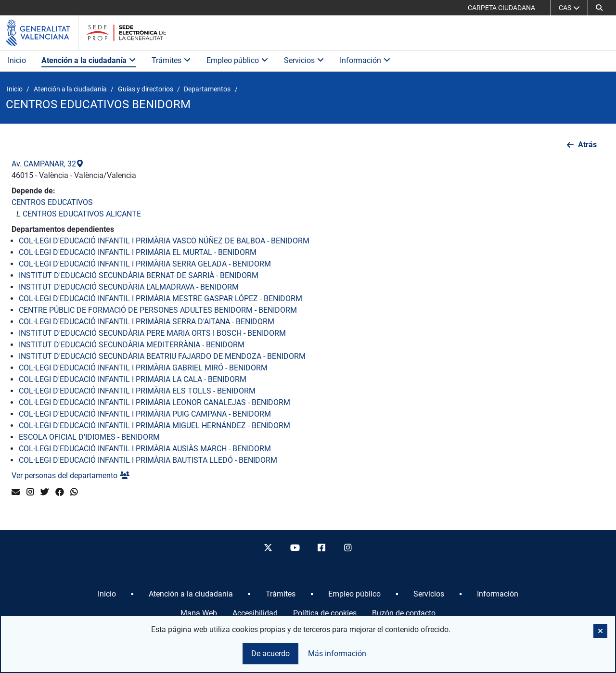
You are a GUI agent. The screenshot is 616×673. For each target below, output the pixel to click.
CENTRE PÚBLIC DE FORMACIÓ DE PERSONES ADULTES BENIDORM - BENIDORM (158, 310)
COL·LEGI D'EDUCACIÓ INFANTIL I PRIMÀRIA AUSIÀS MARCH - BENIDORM (145, 449)
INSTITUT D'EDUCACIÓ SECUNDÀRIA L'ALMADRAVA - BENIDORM (129, 287)
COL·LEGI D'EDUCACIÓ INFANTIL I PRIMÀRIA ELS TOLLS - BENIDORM (137, 391)
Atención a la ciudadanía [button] (89, 60)
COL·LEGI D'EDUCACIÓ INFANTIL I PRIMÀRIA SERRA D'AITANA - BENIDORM (147, 322)
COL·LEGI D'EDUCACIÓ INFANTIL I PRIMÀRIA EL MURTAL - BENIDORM (138, 252)
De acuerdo (270, 654)
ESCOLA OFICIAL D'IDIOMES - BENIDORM (89, 437)
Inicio (17, 60)
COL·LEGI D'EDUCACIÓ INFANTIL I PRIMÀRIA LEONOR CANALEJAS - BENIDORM (154, 402)
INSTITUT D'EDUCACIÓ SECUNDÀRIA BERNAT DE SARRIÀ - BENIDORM (139, 275)
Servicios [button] (304, 60)
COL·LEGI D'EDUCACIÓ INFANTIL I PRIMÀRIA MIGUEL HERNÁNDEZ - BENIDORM (154, 425)
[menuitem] (107, 594)
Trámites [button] (171, 60)
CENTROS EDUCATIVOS (52, 202)
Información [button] (365, 60)
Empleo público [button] (237, 60)
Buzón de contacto (404, 613)
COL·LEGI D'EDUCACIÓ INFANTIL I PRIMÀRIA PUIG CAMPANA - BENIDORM (145, 414)
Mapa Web (199, 613)
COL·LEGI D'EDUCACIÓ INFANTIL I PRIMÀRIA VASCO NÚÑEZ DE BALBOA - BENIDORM (164, 241)
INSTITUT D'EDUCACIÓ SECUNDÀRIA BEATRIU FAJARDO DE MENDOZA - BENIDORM (162, 356)
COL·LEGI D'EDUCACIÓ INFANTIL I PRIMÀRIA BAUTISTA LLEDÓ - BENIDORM (148, 460)
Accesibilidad (255, 613)
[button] (599, 8)
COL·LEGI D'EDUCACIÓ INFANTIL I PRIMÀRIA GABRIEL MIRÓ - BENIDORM (143, 368)
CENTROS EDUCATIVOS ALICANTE (82, 214)
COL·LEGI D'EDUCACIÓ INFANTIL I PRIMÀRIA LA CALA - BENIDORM (133, 379)
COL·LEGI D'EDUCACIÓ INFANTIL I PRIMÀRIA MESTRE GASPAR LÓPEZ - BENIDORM (160, 298)
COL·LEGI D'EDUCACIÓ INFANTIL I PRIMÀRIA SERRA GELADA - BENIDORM (145, 264)
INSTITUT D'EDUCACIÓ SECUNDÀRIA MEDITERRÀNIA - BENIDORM (132, 345)
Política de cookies (325, 613)
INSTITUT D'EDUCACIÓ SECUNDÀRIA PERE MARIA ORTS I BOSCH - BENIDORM (152, 333)
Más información (337, 654)
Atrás (587, 145)
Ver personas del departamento (71, 476)
